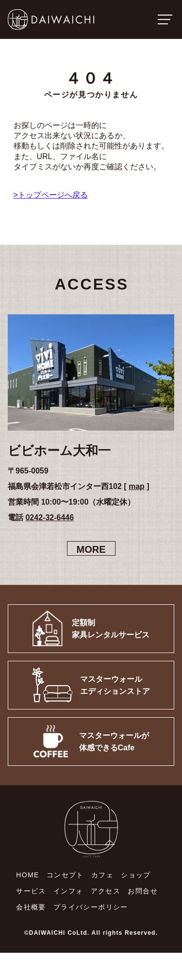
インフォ (68, 891)
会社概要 (31, 907)
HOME (28, 875)
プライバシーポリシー (91, 907)
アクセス (106, 891)
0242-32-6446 (50, 517)
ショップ (136, 875)
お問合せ (143, 891)
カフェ (102, 875)
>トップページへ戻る (51, 195)
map (137, 486)
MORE (91, 549)
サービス (31, 891)
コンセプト (65, 875)
